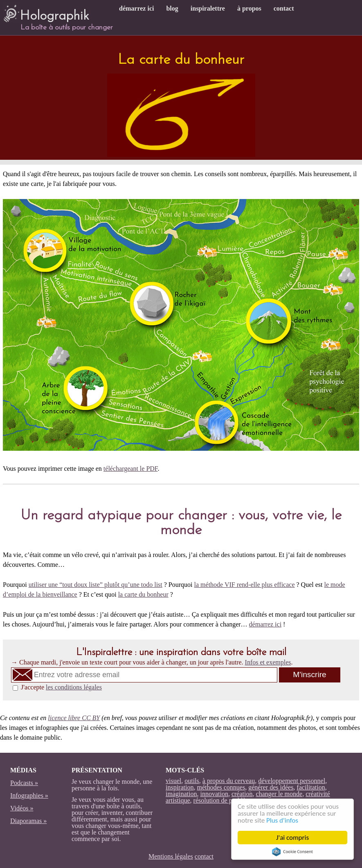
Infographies (27, 795)
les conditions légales (74, 687)
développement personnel (292, 781)
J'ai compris (292, 838)
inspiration (180, 787)
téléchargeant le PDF (131, 469)
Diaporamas (26, 821)
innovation (214, 794)
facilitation (311, 787)
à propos (249, 8)
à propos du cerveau (229, 781)
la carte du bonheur (143, 594)
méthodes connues (221, 787)
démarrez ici (136, 8)
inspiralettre (208, 8)
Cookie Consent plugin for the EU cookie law (292, 852)
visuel (173, 781)
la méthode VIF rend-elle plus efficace (245, 585)
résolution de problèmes (225, 800)
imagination (181, 794)
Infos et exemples (268, 662)
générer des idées (271, 787)
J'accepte (61, 687)
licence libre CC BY (74, 718)
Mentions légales (171, 856)
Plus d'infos (282, 820)
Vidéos (19, 808)
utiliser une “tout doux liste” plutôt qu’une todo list (96, 585)
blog (172, 8)
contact (284, 8)
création (242, 794)
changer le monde (279, 794)
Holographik (46, 13)
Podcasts (22, 783)
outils (192, 781)
